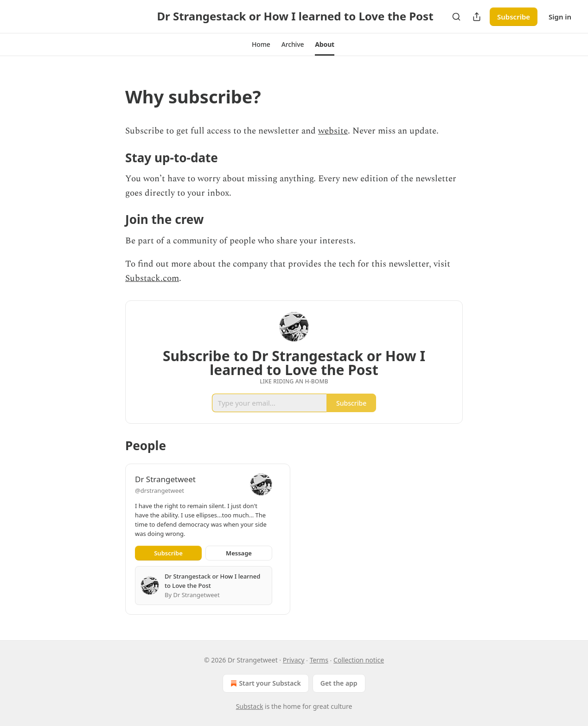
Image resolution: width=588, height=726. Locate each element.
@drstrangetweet (160, 490)
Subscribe (514, 17)
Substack (250, 706)
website (333, 131)
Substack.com (152, 278)
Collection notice (359, 660)
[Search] (456, 17)
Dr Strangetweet (165, 479)
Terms (319, 660)
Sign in (560, 17)
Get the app (339, 683)
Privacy (294, 660)
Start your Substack (265, 683)
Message (239, 553)
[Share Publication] (477, 17)
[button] (261, 45)
